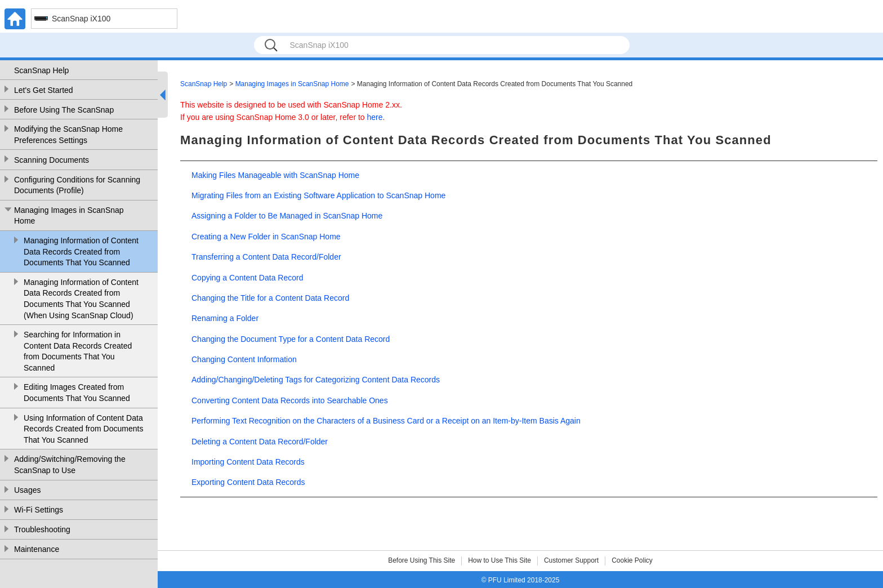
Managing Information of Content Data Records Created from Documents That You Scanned (81, 251)
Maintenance (37, 549)
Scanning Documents (52, 160)
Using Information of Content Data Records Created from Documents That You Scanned (83, 429)
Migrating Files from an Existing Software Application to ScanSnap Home (318, 195)
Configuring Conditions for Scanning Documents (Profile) (77, 185)
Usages (27, 490)
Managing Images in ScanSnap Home (69, 216)
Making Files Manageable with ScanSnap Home (275, 175)
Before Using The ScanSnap (64, 110)
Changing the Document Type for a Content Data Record (291, 339)
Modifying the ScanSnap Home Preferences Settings (68, 135)
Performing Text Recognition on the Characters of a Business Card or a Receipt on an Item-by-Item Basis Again (386, 421)
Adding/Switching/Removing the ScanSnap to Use (70, 465)
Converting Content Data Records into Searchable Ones (290, 400)
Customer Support (571, 560)
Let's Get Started (44, 90)
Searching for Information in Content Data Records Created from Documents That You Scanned (78, 351)
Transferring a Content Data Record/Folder (266, 257)
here (375, 117)
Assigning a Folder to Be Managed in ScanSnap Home (287, 216)
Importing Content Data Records (248, 462)
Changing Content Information (244, 359)
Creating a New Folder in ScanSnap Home (266, 237)
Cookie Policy (632, 560)
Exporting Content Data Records (248, 482)
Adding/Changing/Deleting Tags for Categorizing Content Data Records (316, 380)
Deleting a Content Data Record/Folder (260, 442)
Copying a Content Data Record (247, 278)
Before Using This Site (422, 560)
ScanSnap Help (41, 70)
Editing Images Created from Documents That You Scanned (77, 393)
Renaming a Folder (225, 318)
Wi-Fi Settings (39, 510)
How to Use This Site (500, 560)
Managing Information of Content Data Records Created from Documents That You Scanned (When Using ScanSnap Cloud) (81, 299)
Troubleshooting (42, 529)
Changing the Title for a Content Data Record (270, 298)
